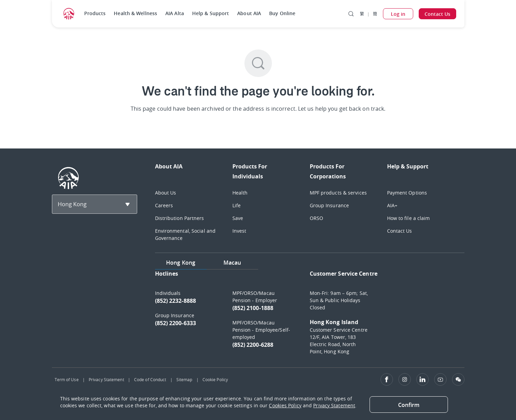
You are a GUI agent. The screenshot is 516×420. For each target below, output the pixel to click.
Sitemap (184, 379)
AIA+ (392, 205)
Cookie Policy (215, 379)
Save (238, 218)
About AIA (249, 13)
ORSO (316, 218)
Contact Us (400, 231)
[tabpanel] (310, 316)
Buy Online (282, 13)
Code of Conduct (150, 379)
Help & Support (211, 13)
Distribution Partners (180, 218)
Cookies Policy (285, 405)
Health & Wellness (135, 13)
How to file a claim (409, 218)
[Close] (409, 405)
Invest (239, 231)
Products (95, 13)
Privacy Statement (106, 379)
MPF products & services (338, 193)
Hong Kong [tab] (181, 263)
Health (240, 193)
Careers (164, 205)
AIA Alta (175, 13)
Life (237, 205)
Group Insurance (330, 205)
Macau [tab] (232, 263)
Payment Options (407, 193)
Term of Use (67, 379)
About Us (166, 193)
